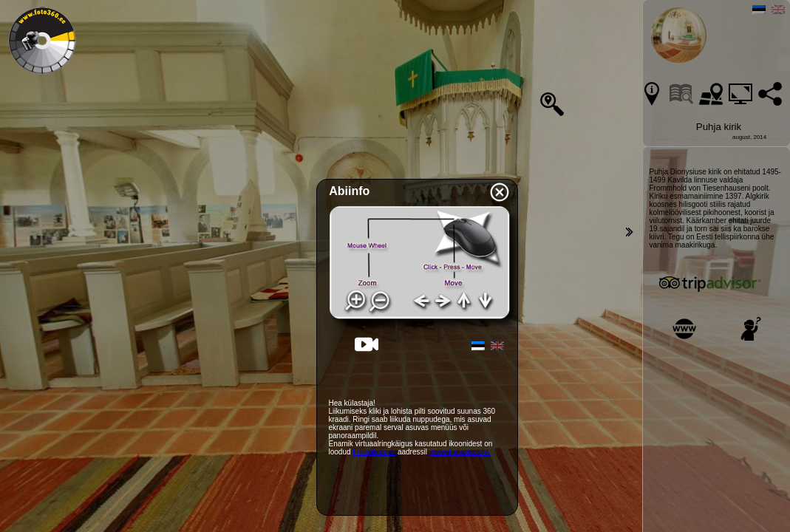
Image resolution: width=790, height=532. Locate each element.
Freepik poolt (374, 452)
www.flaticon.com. (460, 452)
